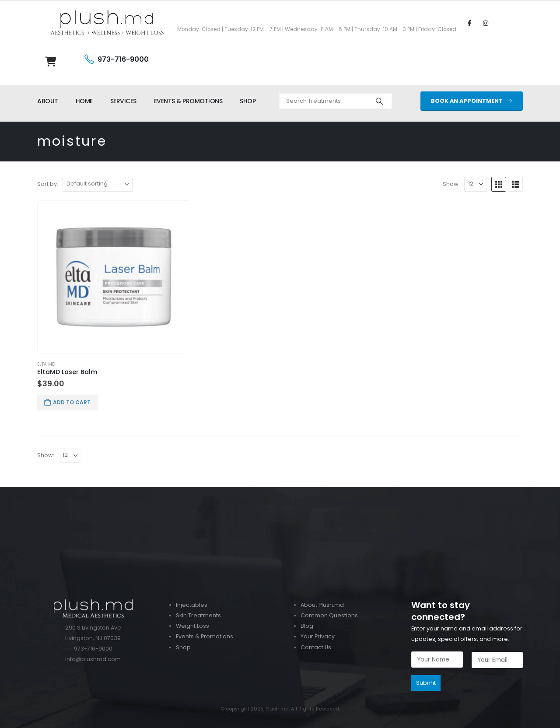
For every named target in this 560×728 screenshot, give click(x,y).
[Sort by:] (98, 184)
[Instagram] (486, 23)
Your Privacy (318, 636)
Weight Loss (192, 626)
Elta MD (46, 364)
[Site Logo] (107, 23)
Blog (307, 626)
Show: (451, 184)
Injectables (192, 605)
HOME (84, 101)
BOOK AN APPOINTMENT (472, 101)
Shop (183, 647)
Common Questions (329, 615)
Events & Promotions (205, 636)
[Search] (379, 101)
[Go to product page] (114, 277)
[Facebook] (469, 23)
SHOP (248, 101)
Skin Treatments (198, 615)
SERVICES (123, 101)
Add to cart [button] (72, 402)
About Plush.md (322, 605)
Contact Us (316, 647)
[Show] (476, 184)
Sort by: (48, 184)
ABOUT (48, 101)
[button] (499, 184)
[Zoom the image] (280, 492)
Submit (426, 683)
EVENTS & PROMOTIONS (188, 101)
